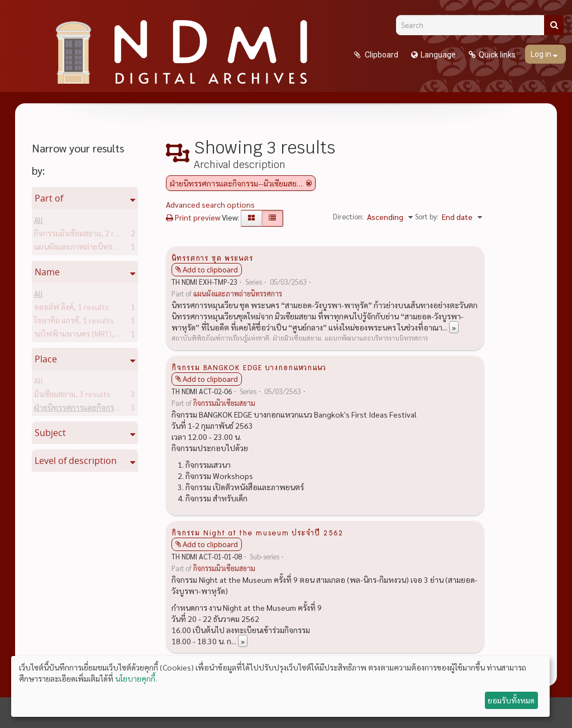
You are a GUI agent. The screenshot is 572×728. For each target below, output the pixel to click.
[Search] (474, 25)
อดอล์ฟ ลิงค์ (71, 309)
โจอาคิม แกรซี (74, 322)
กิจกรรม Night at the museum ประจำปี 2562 (257, 532)
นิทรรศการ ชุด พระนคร (212, 257)
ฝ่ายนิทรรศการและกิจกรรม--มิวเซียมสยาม (119, 409)
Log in (542, 54)
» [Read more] (454, 327)
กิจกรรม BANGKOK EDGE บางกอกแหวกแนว (249, 367)
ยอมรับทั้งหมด (511, 700)
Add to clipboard (210, 270)
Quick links (497, 55)
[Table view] (272, 218)
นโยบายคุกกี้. (136, 678)
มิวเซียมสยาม (72, 396)
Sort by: (427, 216)
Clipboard (381, 55)
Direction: (348, 216)
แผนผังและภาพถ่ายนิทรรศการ (101, 248)
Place (46, 359)
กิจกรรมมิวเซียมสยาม (85, 235)
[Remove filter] (309, 183)
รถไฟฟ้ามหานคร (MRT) (90, 336)
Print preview (193, 217)
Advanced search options (210, 204)
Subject (50, 433)
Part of (49, 198)
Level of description (76, 461)
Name (47, 272)
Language (438, 55)
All (39, 222)
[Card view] (251, 218)
